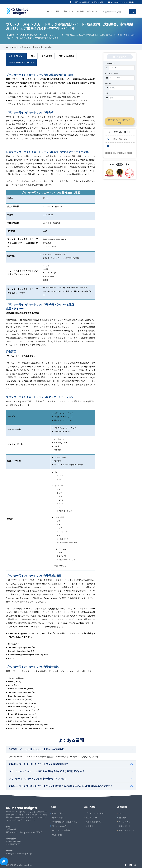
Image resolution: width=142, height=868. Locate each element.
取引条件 (89, 826)
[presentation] (122, 107)
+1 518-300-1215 (117, 139)
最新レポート (69, 11)
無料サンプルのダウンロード (120, 121)
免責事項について (92, 822)
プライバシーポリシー (94, 813)
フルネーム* (110, 64)
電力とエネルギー (59, 826)
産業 (57, 11)
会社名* (108, 84)
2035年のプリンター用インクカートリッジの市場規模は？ (38, 749)
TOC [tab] (33, 56)
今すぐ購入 (120, 57)
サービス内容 (124, 822)
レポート (18, 47)
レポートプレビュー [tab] (16, 56)
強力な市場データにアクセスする (21, 63)
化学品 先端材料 (58, 818)
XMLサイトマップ (126, 830)
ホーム (50, 11)
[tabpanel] (51, 401)
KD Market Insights (22, 808)
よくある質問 (47, 56)
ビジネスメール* (112, 73)
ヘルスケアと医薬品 (60, 830)
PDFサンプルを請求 (66, 56)
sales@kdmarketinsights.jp (122, 2)
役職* (107, 94)
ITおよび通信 (57, 813)
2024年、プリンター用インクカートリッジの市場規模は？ (39, 764)
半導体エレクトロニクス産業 (64, 822)
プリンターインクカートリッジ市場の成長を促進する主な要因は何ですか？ (47, 771)
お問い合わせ (92, 11)
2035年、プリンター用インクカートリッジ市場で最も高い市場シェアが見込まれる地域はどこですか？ (61, 786)
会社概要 (80, 11)
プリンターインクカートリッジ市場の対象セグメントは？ (38, 779)
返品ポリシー (90, 818)
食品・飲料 (56, 835)
